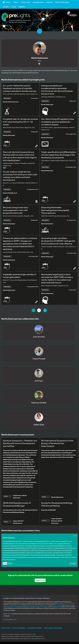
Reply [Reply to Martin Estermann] (5, 563)
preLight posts (38, 2)
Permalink (73, 563)
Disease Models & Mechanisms (39, 606)
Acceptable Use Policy (35, 628)
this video (8, 614)
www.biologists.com (10, 619)
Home (6, 2)
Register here (40, 580)
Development (60, 604)
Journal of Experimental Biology (19, 606)
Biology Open (56, 606)
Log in (14, 7)
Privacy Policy (6, 628)
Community (25, 2)
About (16, 2)
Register (22, 7)
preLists (49, 2)
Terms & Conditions (19, 628)
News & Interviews (62, 2)
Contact (6, 7)
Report (10, 563)
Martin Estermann (9, 538)
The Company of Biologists (53, 628)
